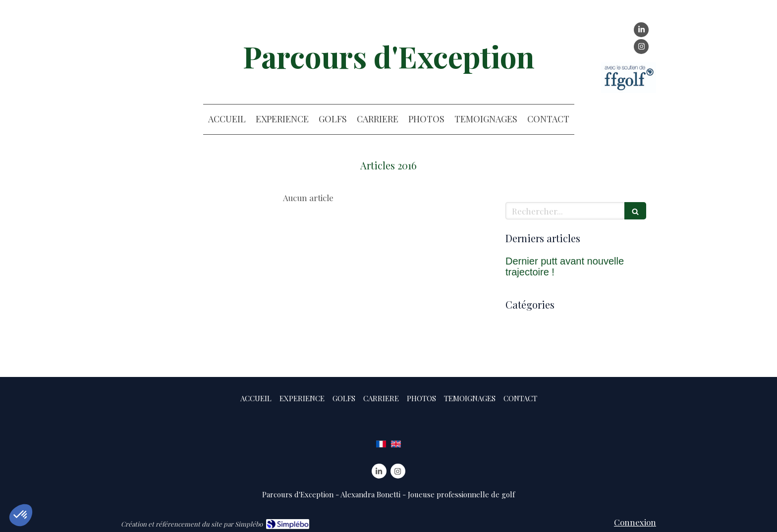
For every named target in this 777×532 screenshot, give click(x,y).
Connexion (635, 522)
